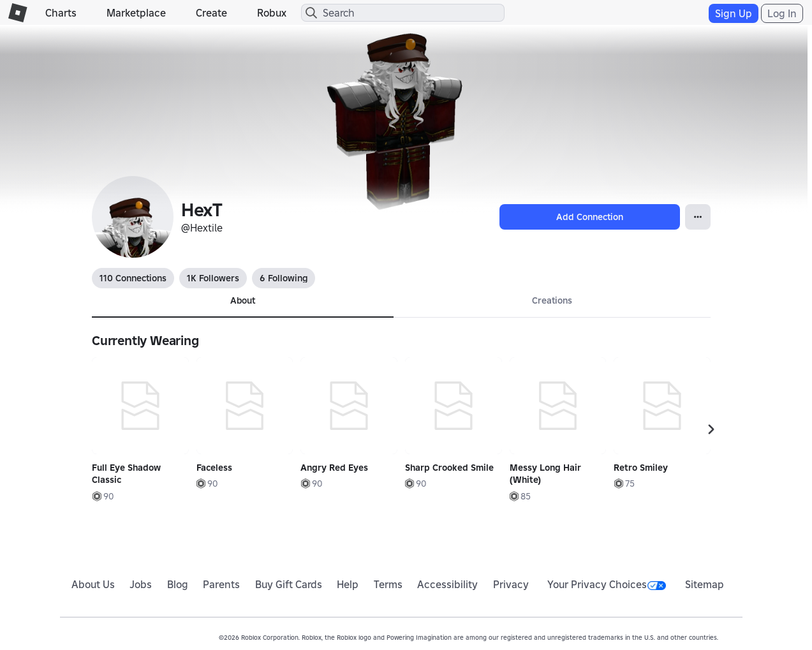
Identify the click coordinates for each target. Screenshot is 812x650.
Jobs (141, 584)
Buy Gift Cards (289, 584)
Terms (388, 584)
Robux (272, 13)
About (243, 300)
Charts (61, 13)
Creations (552, 300)
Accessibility (447, 584)
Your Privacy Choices (607, 584)
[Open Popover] (698, 217)
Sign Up (734, 13)
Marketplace (136, 13)
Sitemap (705, 584)
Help (348, 584)
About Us (93, 584)
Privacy (511, 584)
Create (211, 13)
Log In (782, 13)
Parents (221, 584)
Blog (178, 584)
